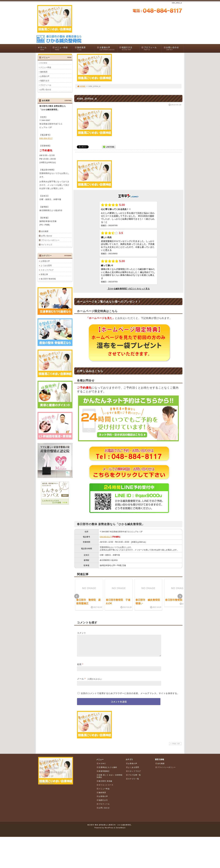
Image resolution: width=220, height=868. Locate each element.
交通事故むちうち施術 (107, 771)
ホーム (44, 48)
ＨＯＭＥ (44, 63)
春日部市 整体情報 (48, 279)
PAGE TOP (175, 747)
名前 (79, 668)
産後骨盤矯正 (103, 775)
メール (80, 682)
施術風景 (85, 48)
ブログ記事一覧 (133, 779)
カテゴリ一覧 (132, 782)
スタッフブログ (47, 270)
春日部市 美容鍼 (104, 785)
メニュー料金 (63, 48)
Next (180, 596)
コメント (82, 633)
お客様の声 (107, 48)
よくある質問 (46, 265)
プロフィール (152, 48)
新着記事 (44, 274)
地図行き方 (129, 48)
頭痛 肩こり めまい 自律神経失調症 (110, 780)
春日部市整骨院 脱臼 (177, 600)
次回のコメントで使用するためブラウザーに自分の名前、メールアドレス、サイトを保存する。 (130, 697)
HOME (81, 86)
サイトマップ (47, 245)
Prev (77, 596)
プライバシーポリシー (50, 240)
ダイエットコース (105, 789)
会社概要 (45, 231)
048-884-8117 (105, 537)
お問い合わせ (174, 48)
